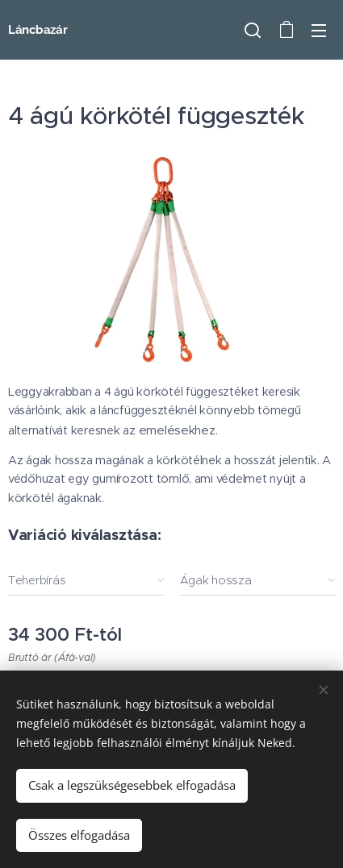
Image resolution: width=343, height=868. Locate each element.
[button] (253, 30)
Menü (319, 31)
